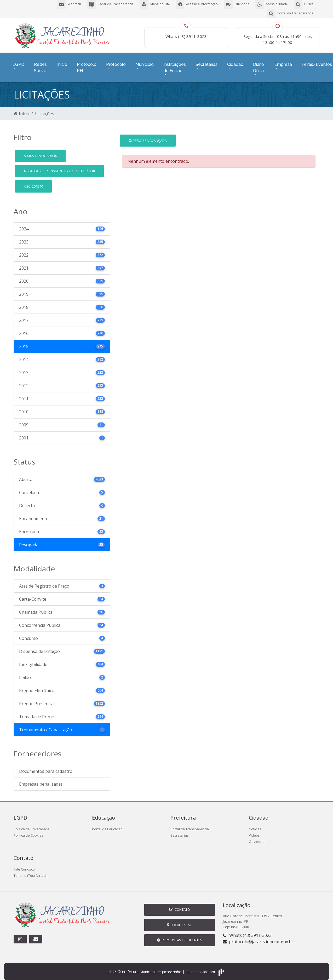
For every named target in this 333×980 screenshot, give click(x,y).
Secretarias (206, 62)
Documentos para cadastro (46, 767)
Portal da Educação (107, 825)
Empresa (283, 62)
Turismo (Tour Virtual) (30, 872)
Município (145, 62)
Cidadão (235, 62)
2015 (33, 182)
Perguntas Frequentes (180, 936)
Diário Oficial (259, 65)
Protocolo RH (87, 65)
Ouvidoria (257, 838)
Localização (180, 921)
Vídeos (254, 831)
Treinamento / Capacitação (59, 167)
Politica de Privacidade (31, 825)
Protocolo (116, 62)
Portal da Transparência (190, 825)
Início (62, 62)
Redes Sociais (41, 65)
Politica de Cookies (28, 831)
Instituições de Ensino (175, 65)
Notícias (255, 825)
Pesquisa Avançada (148, 136)
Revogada (40, 152)
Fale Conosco (24, 865)
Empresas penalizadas (41, 780)
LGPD (18, 62)
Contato (180, 906)
